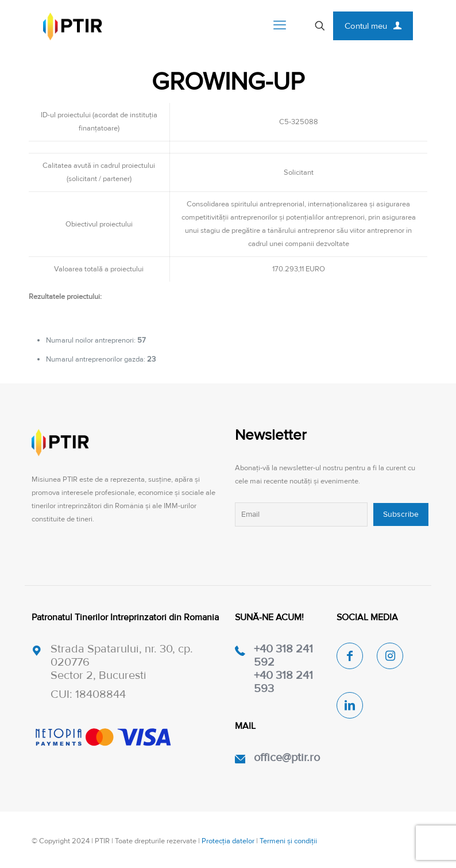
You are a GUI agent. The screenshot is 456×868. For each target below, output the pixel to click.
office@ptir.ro (287, 758)
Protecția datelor (228, 841)
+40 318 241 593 (283, 682)
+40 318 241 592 (283, 656)
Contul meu (373, 26)
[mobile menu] (280, 26)
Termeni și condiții (288, 841)
